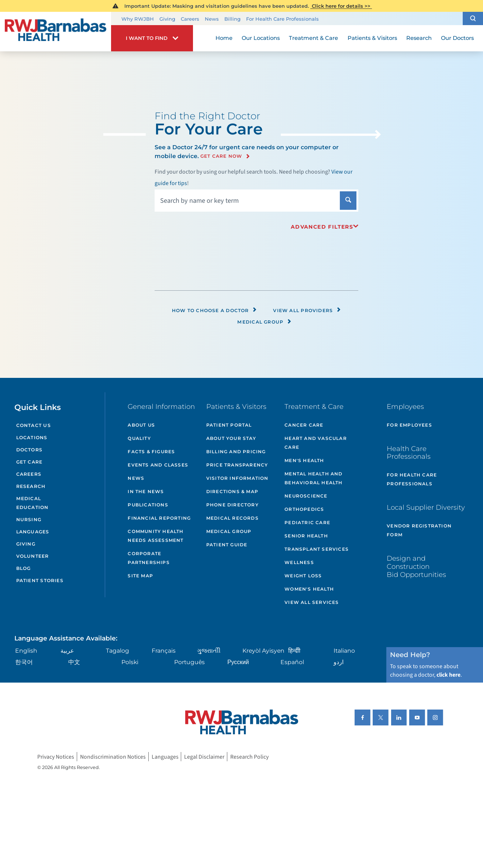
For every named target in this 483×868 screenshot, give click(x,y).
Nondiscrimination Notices (113, 756)
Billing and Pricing (236, 452)
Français (164, 651)
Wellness (299, 562)
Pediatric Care (307, 522)
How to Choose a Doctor (215, 310)
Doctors (30, 450)
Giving (167, 19)
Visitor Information (237, 478)
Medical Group (264, 322)
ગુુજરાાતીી (209, 651)
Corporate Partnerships (149, 558)
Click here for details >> (341, 6)
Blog (24, 568)
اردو (339, 662)
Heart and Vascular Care (316, 443)
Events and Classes (158, 465)
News (212, 19)
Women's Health (309, 589)
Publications (148, 505)
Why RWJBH (138, 19)
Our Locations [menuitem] (261, 38)
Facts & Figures (151, 452)
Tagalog (118, 651)
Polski (130, 662)
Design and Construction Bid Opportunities (416, 566)
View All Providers (307, 310)
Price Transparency (237, 465)
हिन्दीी (294, 651)
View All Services (312, 602)
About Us (141, 425)
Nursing (29, 520)
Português (189, 662)
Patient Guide (227, 545)
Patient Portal (229, 425)
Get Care (30, 462)
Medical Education (32, 503)
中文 (74, 662)
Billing (232, 19)
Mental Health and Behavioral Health (313, 478)
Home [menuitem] (224, 38)
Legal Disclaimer (204, 756)
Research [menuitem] (419, 38)
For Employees (409, 425)
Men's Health (304, 460)
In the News (146, 491)
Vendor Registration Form (419, 530)
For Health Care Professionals (282, 19)
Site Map (140, 576)
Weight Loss (303, 576)
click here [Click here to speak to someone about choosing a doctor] (448, 675)
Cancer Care (304, 425)
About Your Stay (231, 438)
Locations (32, 438)
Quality (139, 438)
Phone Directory (232, 505)
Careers (190, 19)
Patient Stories (40, 580)
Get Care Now (221, 156)
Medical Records (232, 518)
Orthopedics (304, 509)
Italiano (344, 651)
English (26, 651)
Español (292, 662)
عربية (67, 651)
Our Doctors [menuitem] (457, 38)
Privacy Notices (56, 756)
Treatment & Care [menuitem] (313, 38)
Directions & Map (232, 491)
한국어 (24, 662)
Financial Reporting (159, 518)
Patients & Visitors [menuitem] (372, 38)
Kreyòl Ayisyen (263, 651)
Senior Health (306, 536)
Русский (238, 662)
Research (31, 486)
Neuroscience (306, 496)
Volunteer (33, 556)
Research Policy (249, 756)
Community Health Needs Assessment (156, 536)
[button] (473, 18)
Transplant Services (317, 549)
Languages (33, 532)
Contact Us (34, 425)
